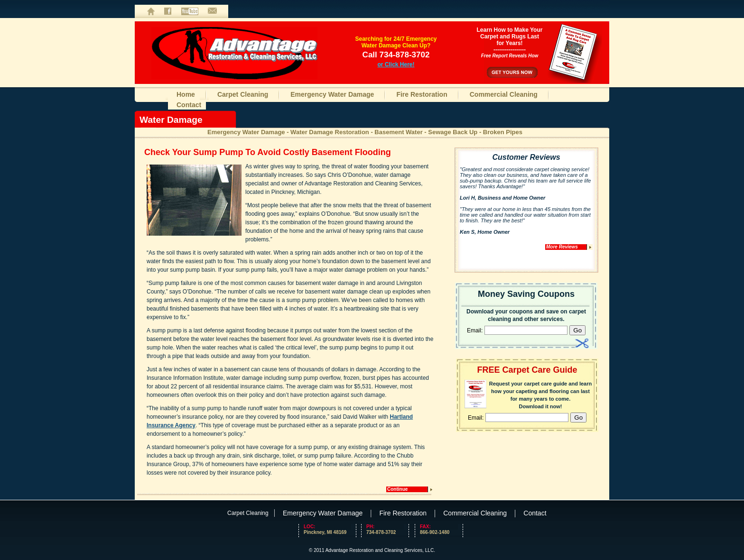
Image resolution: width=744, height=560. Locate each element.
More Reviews (562, 247)
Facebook (168, 12)
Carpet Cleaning (243, 94)
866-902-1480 (439, 529)
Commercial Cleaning (504, 94)
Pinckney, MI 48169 (325, 532)
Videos (190, 12)
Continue (397, 489)
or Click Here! (396, 64)
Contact (212, 11)
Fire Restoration (422, 94)
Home (151, 11)
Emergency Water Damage (332, 94)
